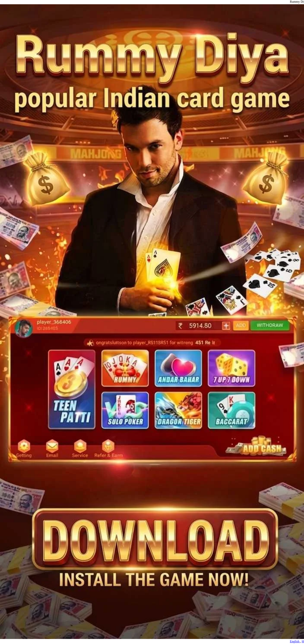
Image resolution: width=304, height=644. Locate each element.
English (298, 641)
